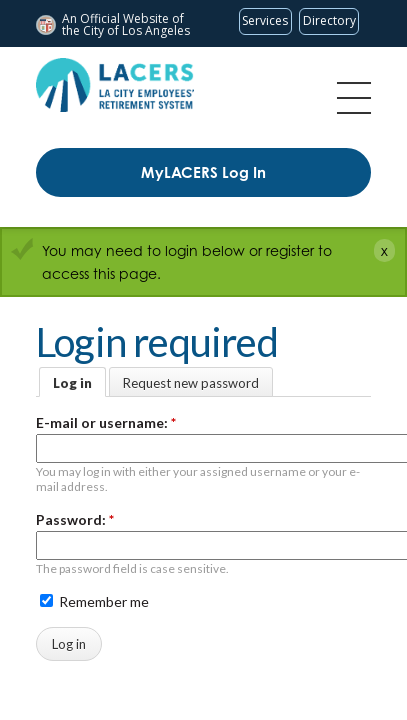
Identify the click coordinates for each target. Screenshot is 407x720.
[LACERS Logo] (115, 85)
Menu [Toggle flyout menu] (354, 98)
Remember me (94, 601)
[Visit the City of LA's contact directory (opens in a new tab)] (329, 21)
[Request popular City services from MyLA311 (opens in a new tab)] (265, 21)
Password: (75, 519)
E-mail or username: (106, 422)
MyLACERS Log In (203, 172)
